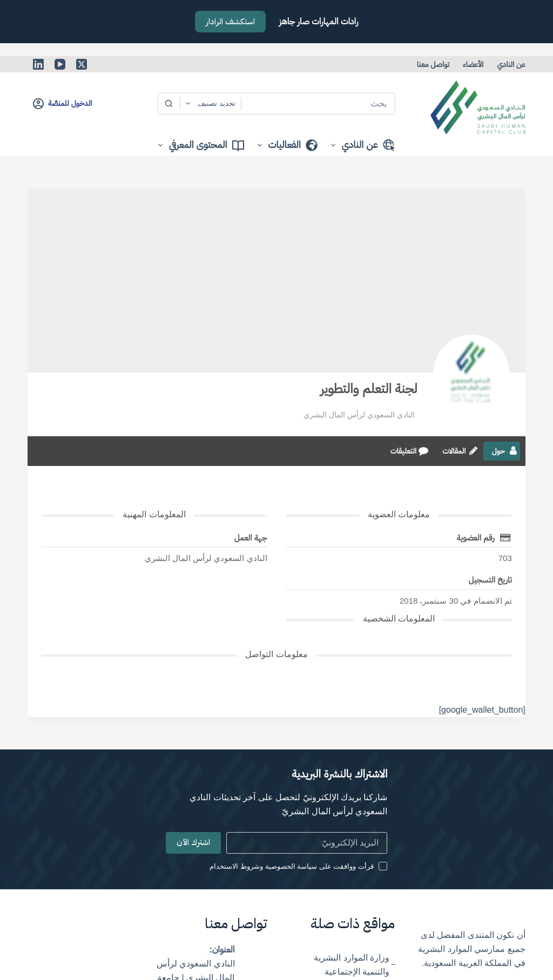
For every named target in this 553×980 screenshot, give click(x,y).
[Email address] (307, 843)
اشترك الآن (193, 842)
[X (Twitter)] (82, 64)
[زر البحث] (169, 104)
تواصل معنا (433, 64)
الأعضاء (473, 64)
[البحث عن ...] (318, 104)
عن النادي (511, 64)
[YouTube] (60, 64)
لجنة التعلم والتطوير (369, 388)
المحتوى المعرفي (199, 145)
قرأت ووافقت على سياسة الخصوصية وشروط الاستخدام (292, 866)
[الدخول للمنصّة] (62, 103)
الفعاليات (285, 145)
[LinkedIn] (38, 64)
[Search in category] (211, 104)
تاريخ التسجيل (490, 580)
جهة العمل (251, 538)
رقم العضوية (476, 538)
